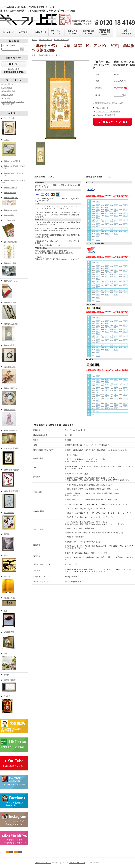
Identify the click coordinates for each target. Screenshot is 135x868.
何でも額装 (6, 98)
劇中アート (8, 675)
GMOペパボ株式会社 (77, 863)
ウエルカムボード (14, 126)
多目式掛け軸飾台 (14, 437)
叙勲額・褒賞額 (14, 686)
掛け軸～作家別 (14, 418)
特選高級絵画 (14, 640)
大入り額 (14, 704)
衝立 (14, 619)
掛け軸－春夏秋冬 (14, 396)
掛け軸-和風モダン (14, 332)
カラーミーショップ (43, 863)
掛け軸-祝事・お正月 (14, 289)
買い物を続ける (102, 108)
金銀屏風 (14, 585)
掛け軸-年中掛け (14, 270)
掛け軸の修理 (7, 88)
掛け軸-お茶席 (14, 354)
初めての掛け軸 (7, 84)
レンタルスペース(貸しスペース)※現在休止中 (13, 103)
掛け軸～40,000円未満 (12, 161)
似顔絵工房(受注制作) (14, 499)
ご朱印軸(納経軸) (14, 250)
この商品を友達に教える (106, 115)
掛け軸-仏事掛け (14, 311)
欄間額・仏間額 (14, 602)
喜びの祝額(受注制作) (14, 478)
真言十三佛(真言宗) (61, 40)
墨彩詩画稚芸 (14, 521)
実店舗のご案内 (7, 95)
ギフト (14, 148)
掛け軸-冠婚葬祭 (10, 193)
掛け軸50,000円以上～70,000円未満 (13, 174)
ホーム (34, 40)
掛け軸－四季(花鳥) (14, 201)
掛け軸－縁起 (9, 215)
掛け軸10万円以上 (10, 188)
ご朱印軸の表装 (14, 229)
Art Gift (14, 662)
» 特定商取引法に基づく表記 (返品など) (108, 103)
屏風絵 (14, 564)
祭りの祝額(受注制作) (14, 457)
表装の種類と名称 (8, 91)
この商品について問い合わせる (108, 112)
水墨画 (14, 542)
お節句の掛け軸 (14, 375)
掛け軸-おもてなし (11, 210)
